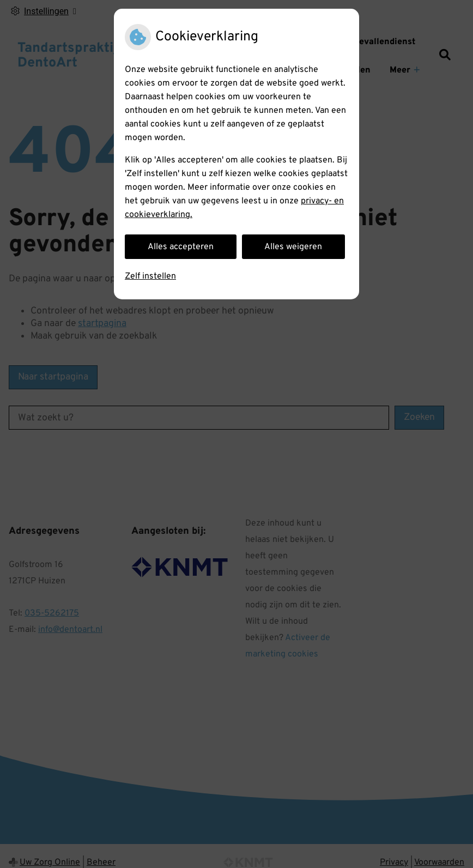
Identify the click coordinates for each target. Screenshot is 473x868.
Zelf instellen (150, 276)
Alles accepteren (181, 247)
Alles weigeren (293, 247)
